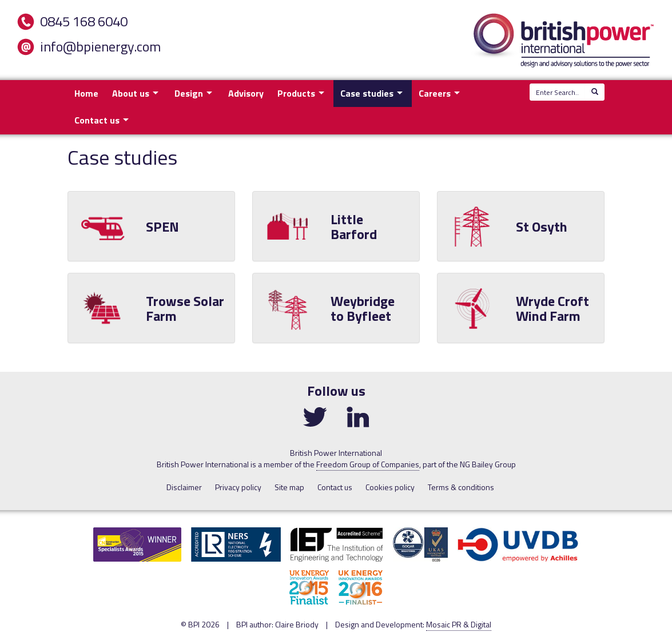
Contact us (97, 120)
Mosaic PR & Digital (459, 624)
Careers (435, 93)
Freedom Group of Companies (368, 464)
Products (296, 93)
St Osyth (542, 226)
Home (86, 93)
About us (131, 93)
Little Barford (354, 226)
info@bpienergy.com (100, 46)
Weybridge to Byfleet (363, 308)
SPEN (162, 226)
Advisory (246, 93)
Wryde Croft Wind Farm (552, 308)
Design (189, 93)
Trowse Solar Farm (185, 308)
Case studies (367, 93)
